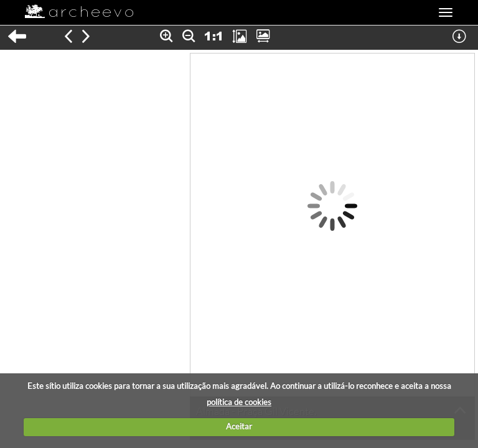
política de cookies (239, 402)
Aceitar (239, 426)
